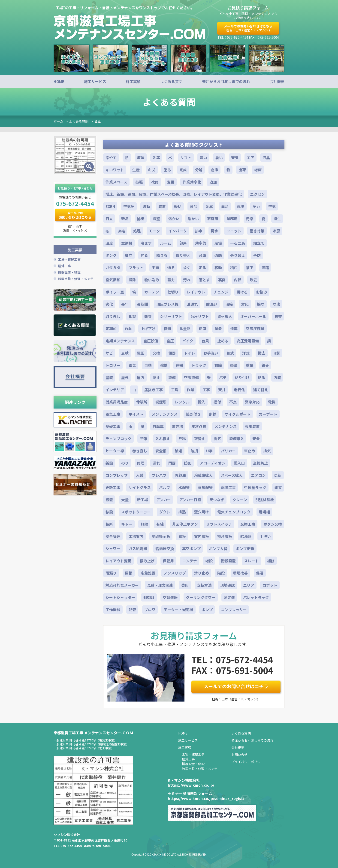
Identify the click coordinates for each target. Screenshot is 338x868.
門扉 (172, 463)
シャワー (113, 548)
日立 (109, 219)
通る (171, 267)
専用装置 (252, 426)
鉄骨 (265, 365)
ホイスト (136, 414)
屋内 (141, 377)
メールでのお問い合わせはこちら (248, 28)
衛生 (277, 219)
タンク (111, 255)
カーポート (268, 414)
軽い (178, 206)
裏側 (222, 280)
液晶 (266, 157)
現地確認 (227, 585)
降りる (162, 255)
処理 (137, 231)
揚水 (214, 231)
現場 (241, 206)
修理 (141, 463)
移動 (218, 267)
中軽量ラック (255, 487)
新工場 (142, 500)
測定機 (229, 597)
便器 (172, 353)
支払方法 (204, 585)
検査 (278, 316)
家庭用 (213, 219)
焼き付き (193, 414)
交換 (156, 353)
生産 (136, 170)
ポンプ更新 (245, 548)
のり (125, 463)
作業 (190, 390)
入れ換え (163, 438)
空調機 (127, 243)
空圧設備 (151, 341)
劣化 (109, 304)
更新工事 (113, 487)
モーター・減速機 (178, 610)
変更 (171, 182)
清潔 (234, 329)
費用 (185, 585)
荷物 (167, 329)
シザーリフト (171, 316)
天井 (222, 390)
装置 (162, 206)
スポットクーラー (136, 512)
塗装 (109, 377)
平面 (155, 267)
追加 (213, 182)
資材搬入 (225, 316)
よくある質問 (171, 81)
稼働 (164, 365)
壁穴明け (202, 512)
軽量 (234, 365)
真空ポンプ (191, 548)
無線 (144, 524)
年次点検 (199, 426)
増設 (209, 561)
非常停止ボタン (185, 524)
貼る (262, 377)
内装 (277, 377)
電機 (272, 402)
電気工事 (113, 414)
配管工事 (228, 487)
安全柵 (161, 451)
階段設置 (228, 561)
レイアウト (196, 292)
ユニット (234, 231)
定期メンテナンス (120, 341)
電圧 (141, 353)
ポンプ (207, 610)
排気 (267, 451)
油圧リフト (200, 316)
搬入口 (239, 463)
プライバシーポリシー (247, 762)
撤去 (262, 353)
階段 (221, 573)
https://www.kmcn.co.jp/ (191, 785)
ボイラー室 (115, 292)
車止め (250, 451)
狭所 (109, 524)
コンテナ (190, 561)
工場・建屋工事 (69, 259)
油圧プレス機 (167, 304)
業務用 (232, 219)
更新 (278, 475)
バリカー (228, 451)
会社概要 (277, 81)
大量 (125, 500)
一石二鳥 (238, 243)
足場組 (264, 512)
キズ (152, 170)
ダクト (165, 512)
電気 (132, 365)
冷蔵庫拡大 (203, 475)
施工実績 (133, 81)
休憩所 (142, 402)
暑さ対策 (257, 231)
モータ (154, 231)
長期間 (142, 304)
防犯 (188, 463)
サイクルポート (238, 414)
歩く (187, 267)
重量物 (185, 329)
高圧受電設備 (248, 341)
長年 (125, 304)
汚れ (187, 280)
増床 (258, 170)
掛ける (242, 292)
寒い (203, 157)
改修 (155, 182)
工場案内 (136, 536)
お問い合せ (239, 755)
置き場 (178, 426)
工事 (206, 390)
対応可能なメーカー (122, 585)
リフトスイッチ (219, 524)
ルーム (166, 243)
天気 (235, 157)
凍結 (121, 231)
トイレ (190, 353)
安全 (256, 438)
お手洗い (211, 353)
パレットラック (256, 597)
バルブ (165, 487)
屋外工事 (64, 266)
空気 (272, 206)
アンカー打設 (190, 500)
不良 (233, 402)
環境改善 (240, 573)
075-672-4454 (75, 203)
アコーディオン (213, 463)
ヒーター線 (115, 451)
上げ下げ (148, 329)
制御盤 (149, 597)
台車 (202, 255)
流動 (146, 206)
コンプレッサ (117, 475)
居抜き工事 (154, 390)
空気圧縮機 (255, 329)
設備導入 (237, 438)
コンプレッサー (234, 610)
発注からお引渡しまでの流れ (226, 81)
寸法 (276, 304)
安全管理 (113, 536)
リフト (186, 157)
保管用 (168, 561)
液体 (141, 157)
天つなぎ (217, 500)
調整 (156, 219)
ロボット (270, 585)
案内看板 (202, 536)
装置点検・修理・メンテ (76, 278)
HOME (59, 81)
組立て (259, 243)
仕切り (173, 292)
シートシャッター (120, 597)
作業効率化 (192, 182)
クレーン (240, 500)
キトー (127, 524)
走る (202, 267)
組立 (278, 487)
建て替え (261, 390)
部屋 (183, 243)
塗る (167, 170)
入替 (140, 475)
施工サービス (95, 81)
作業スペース (116, 182)
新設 (109, 463)
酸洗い (212, 304)
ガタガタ (113, 267)
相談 (132, 316)
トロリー (113, 365)
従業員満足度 (117, 402)
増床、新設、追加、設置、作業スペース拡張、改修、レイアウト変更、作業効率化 (174, 194)
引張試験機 (265, 500)
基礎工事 (113, 426)
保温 (260, 573)
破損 (194, 451)
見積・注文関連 (160, 585)
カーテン (152, 292)
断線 (213, 414)
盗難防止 (260, 463)
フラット (136, 267)
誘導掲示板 (161, 536)
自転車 (158, 426)
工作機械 (113, 610)
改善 (148, 316)
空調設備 (191, 377)
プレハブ (159, 475)
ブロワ (150, 610)
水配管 (184, 487)
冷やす (111, 157)
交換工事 (248, 524)
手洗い (265, 536)
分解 (199, 170)
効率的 (201, 243)
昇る (144, 255)
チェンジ (221, 292)
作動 (129, 329)
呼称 (182, 438)
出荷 (242, 170)
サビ (109, 353)
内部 (238, 280)
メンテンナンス (165, 414)
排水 (199, 231)
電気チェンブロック (234, 512)
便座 (202, 329)
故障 (218, 365)
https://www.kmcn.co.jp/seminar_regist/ (206, 798)
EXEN (110, 206)
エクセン (257, 194)
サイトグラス (140, 487)
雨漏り (111, 573)
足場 (218, 243)
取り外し (113, 316)
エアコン (258, 475)
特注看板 (225, 536)
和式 (230, 353)
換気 (217, 438)
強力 (171, 280)
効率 (156, 157)
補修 (271, 561)
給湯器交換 (165, 548)
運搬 (179, 365)
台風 (97, 121)
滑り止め (202, 573)
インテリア (115, 390)
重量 (250, 365)
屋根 (129, 573)
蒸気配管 (205, 487)
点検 (125, 353)
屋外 (125, 377)
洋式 (246, 353)
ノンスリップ (175, 573)
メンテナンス (226, 426)
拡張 (139, 182)
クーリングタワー (201, 597)
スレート (251, 561)
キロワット (115, 170)
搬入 (202, 402)
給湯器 (246, 536)
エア (250, 157)
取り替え (183, 255)
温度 (109, 243)
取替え (200, 438)
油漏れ (192, 304)
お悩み (262, 292)
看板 (182, 536)
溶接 (229, 304)
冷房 (276, 231)
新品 (125, 219)
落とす (204, 280)
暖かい (193, 219)
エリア (249, 585)
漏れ (156, 463)
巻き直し (140, 451)
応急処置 (148, 573)
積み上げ (147, 561)
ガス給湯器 (138, 548)
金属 (209, 206)
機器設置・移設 (69, 272)
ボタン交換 (273, 524)
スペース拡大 (232, 475)
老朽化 (239, 390)
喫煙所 (161, 402)
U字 (209, 451)
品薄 (143, 438)
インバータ (178, 231)
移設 (109, 512)
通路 (218, 255)
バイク (188, 341)
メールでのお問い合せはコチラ (236, 686)
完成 (183, 170)
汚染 (250, 219)
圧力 (256, 206)
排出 (141, 219)
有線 (160, 524)
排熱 (182, 512)
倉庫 (214, 170)
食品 (193, 206)
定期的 (111, 329)
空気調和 (113, 280)
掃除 (132, 280)
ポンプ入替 (218, 548)
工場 (175, 390)
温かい (174, 219)
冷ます (146, 243)
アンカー (164, 500)
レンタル (182, 402)
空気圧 (129, 206)
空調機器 (170, 597)
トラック (199, 365)
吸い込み (152, 280)
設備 (172, 377)
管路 (265, 267)
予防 (257, 255)
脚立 (129, 255)
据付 (217, 402)
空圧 (170, 341)
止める (223, 341)
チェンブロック (118, 438)
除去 (253, 280)
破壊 (178, 451)
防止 (156, 377)
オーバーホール (253, 316)
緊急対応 (252, 402)
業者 (218, 329)
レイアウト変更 (118, 561)
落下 (250, 267)
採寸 (261, 304)
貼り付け (242, 377)
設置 (109, 500)
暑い (219, 157)
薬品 (225, 206)
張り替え (238, 255)
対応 (245, 304)
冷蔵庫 (180, 475)
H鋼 (277, 353)
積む (234, 267)
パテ (223, 377)
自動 (148, 365)
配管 (132, 610)
